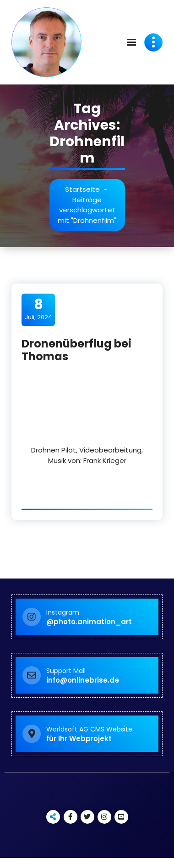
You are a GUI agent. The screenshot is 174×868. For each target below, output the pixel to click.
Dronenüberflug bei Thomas (76, 350)
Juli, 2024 (38, 309)
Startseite (82, 189)
